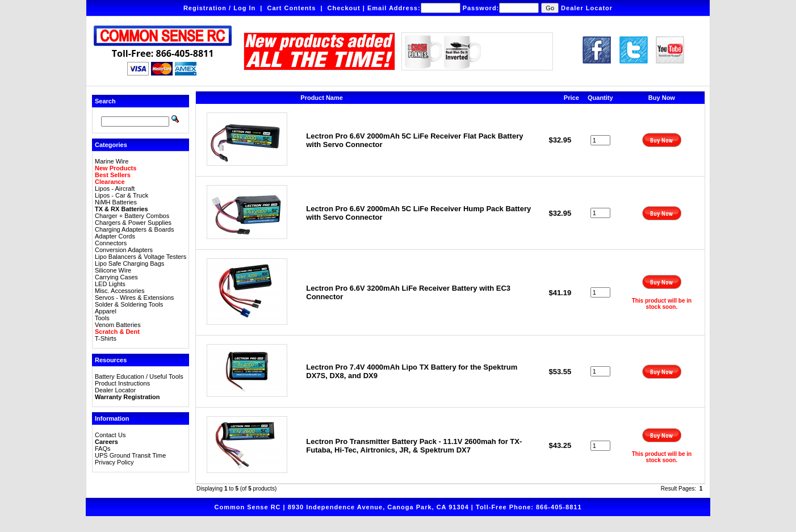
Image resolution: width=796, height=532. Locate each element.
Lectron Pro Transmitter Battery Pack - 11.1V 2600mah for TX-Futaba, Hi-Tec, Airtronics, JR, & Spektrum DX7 (414, 446)
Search (105, 101)
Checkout (344, 8)
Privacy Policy (114, 462)
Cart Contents (292, 8)
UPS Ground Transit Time (130, 455)
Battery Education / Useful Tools (139, 376)
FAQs (103, 449)
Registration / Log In (219, 8)
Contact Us (110, 435)
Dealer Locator (587, 8)
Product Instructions (122, 383)
